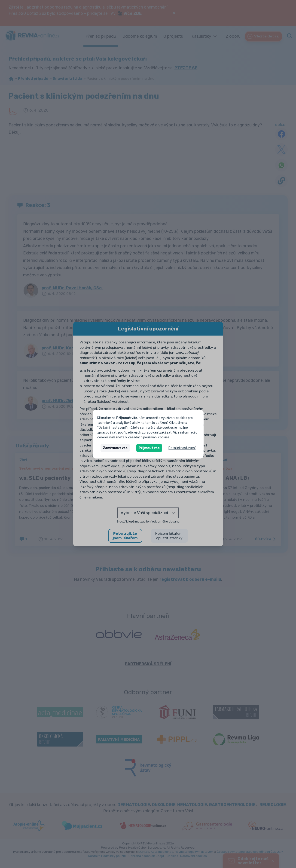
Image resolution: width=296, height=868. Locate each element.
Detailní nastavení (182, 448)
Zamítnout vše (115, 448)
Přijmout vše (149, 448)
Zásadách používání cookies (149, 437)
